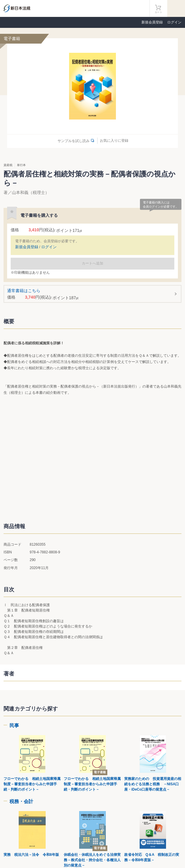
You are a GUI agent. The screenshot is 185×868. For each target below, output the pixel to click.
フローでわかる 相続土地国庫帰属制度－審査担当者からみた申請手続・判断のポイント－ (32, 784)
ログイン (174, 22)
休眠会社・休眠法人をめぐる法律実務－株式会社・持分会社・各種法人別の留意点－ (92, 860)
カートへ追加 (92, 263)
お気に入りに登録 (114, 141)
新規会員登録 (152, 22)
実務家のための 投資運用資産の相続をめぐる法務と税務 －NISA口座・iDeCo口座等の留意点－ (153, 784)
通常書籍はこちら (93, 294)
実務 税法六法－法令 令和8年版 (31, 855)
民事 (14, 726)
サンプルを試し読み (74, 141)
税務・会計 (21, 801)
